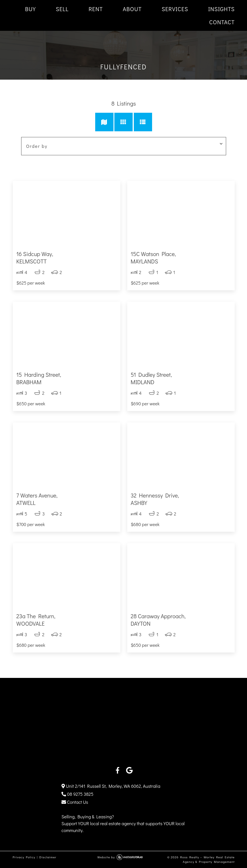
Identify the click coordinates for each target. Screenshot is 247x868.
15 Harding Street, (66, 378)
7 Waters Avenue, (66, 499)
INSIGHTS (221, 9)
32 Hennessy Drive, (181, 499)
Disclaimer (48, 857)
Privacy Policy (24, 857)
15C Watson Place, (181, 257)
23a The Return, (66, 620)
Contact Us (75, 802)
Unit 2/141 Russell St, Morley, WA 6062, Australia (111, 786)
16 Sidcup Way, (66, 257)
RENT (96, 9)
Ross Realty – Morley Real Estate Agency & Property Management (207, 859)
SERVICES (175, 9)
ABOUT (132, 9)
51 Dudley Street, (181, 378)
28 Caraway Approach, (181, 620)
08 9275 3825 (77, 794)
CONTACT (222, 22)
